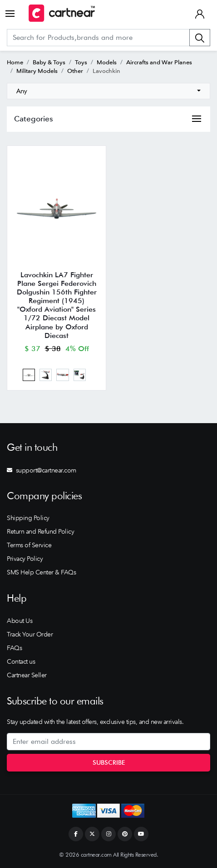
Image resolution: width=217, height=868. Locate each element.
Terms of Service (29, 545)
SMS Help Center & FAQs (41, 572)
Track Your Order (30, 634)
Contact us (21, 661)
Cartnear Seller (27, 675)
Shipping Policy (28, 518)
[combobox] (108, 91)
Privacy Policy (25, 559)
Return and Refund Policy (40, 531)
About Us (20, 621)
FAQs (14, 648)
